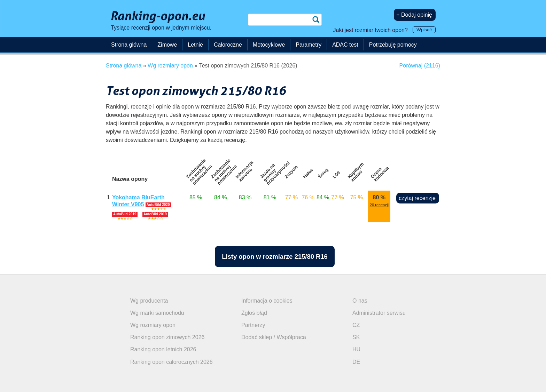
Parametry (309, 45)
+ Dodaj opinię (414, 15)
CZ (356, 325)
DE (356, 362)
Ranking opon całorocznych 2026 (171, 362)
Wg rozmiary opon (153, 325)
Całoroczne (228, 45)
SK (356, 337)
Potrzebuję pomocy (393, 45)
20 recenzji (379, 205)
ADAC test (345, 45)
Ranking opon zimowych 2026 (167, 337)
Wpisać (424, 30)
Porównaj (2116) (420, 66)
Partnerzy (253, 325)
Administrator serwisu (379, 313)
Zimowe (167, 45)
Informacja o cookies (267, 301)
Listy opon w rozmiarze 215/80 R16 (275, 257)
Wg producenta (149, 301)
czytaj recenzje (417, 198)
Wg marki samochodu (157, 313)
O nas (360, 301)
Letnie (195, 45)
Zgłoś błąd (254, 313)
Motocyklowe (269, 45)
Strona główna (129, 45)
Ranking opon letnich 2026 (163, 349)
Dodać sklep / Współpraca (274, 337)
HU (356, 349)
